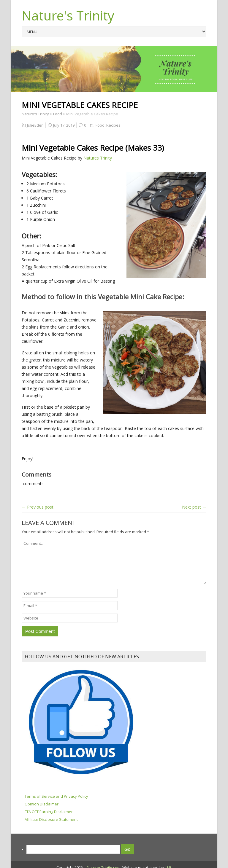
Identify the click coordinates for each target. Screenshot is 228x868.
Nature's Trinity (68, 15)
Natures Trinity (98, 158)
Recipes (113, 125)
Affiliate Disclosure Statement (51, 819)
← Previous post (38, 507)
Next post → (194, 507)
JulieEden (35, 125)
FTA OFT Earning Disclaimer (49, 812)
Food (100, 125)
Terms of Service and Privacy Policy (56, 796)
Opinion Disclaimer (42, 804)
